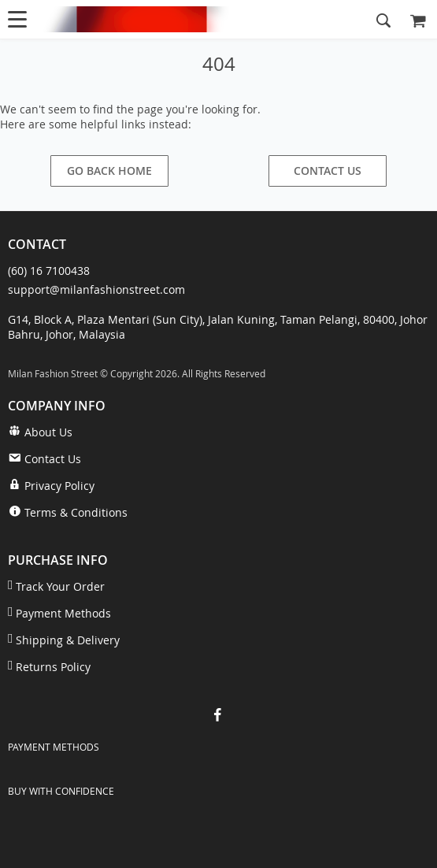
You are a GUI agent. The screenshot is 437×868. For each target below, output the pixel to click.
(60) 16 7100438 (49, 271)
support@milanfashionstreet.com (96, 289)
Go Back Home (109, 171)
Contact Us (328, 171)
